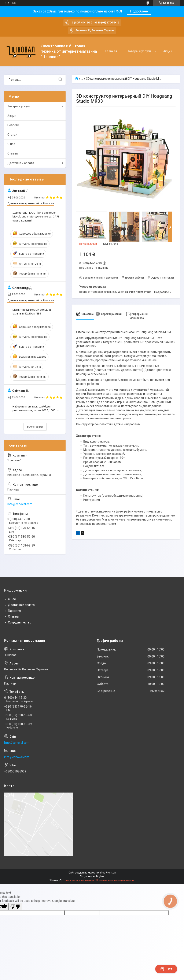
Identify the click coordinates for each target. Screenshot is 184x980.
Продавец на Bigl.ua (92, 876)
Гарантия (14, 611)
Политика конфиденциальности (115, 880)
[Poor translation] (15, 907)
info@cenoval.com (20, 504)
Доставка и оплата (21, 163)
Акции (168, 51)
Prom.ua (111, 873)
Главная (111, 51)
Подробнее (139, 11)
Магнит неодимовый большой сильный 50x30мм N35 (32, 312)
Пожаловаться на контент (78, 880)
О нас (11, 144)
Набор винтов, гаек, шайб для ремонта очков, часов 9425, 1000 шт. (36, 408)
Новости (13, 125)
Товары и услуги (139, 51)
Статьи (12, 135)
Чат (166, 969)
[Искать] (60, 80)
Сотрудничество (20, 622)
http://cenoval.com (17, 743)
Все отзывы (35, 427)
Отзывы (13, 153)
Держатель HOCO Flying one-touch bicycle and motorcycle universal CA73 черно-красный (36, 217)
